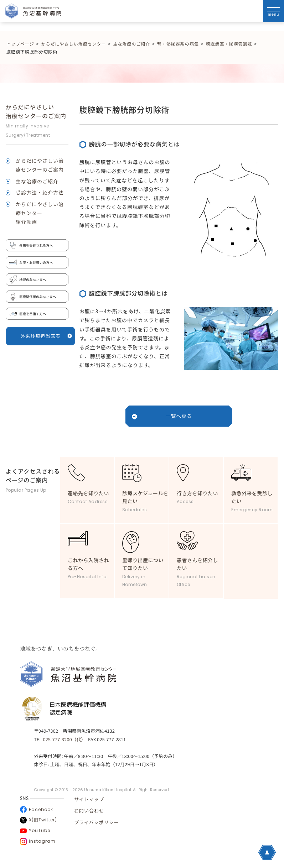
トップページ (20, 44)
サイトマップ (89, 799)
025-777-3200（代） (63, 739)
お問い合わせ (89, 811)
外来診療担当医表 (46, 336)
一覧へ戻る (179, 416)
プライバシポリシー (97, 822)
